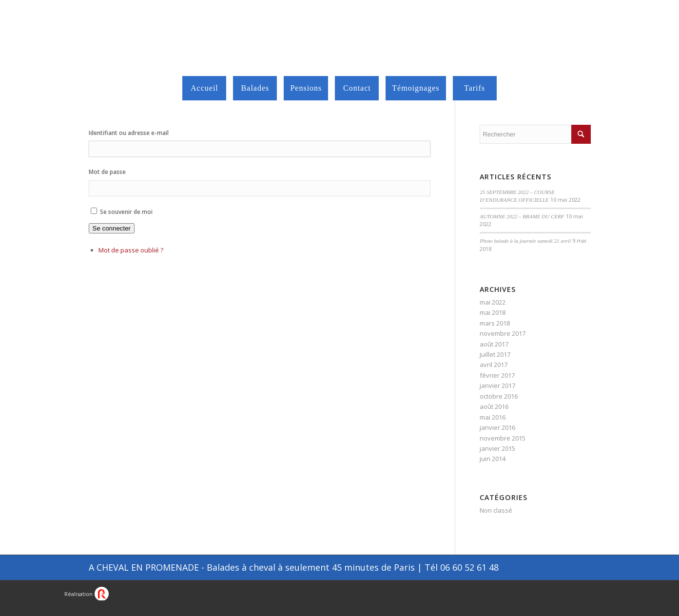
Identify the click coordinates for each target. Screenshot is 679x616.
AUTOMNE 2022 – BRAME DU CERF (522, 216)
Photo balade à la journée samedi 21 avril (525, 241)
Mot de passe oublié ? (131, 250)
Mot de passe (107, 172)
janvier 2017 (497, 385)
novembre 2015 (503, 438)
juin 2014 (493, 459)
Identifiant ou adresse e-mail (129, 133)
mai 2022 (493, 302)
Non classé (496, 510)
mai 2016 (493, 417)
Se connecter (112, 228)
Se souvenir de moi (126, 212)
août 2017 (494, 344)
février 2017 (497, 375)
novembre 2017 (503, 333)
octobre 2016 (499, 396)
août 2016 (494, 406)
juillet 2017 (495, 354)
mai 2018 (493, 312)
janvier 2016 (497, 427)
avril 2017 (494, 365)
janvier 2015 (497, 448)
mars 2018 (495, 323)
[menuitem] (204, 88)
